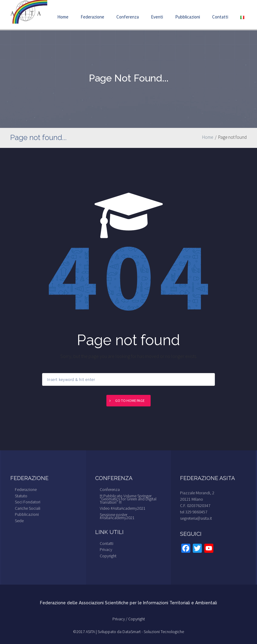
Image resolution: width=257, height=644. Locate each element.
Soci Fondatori (28, 502)
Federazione (92, 17)
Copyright (108, 556)
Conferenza (128, 17)
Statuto (21, 496)
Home (63, 17)
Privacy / (120, 619)
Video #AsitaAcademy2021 (123, 508)
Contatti (220, 17)
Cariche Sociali (28, 508)
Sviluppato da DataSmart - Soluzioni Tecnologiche (141, 632)
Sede (19, 521)
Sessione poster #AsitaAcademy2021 (117, 516)
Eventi (157, 17)
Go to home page (130, 400)
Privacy (106, 549)
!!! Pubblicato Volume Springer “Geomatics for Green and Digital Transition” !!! (128, 499)
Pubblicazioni (188, 17)
